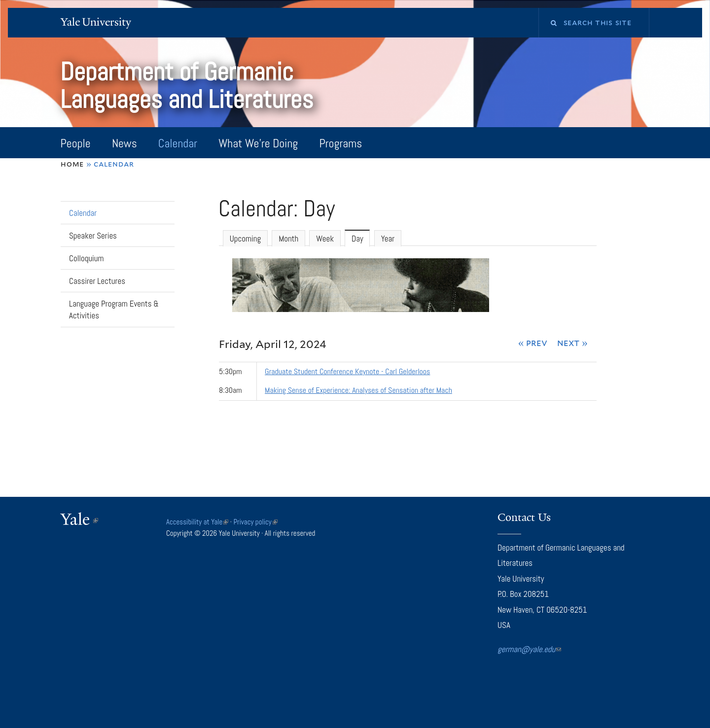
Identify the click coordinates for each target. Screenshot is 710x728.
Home (72, 164)
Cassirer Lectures (97, 281)
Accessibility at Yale (197, 522)
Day (361, 239)
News (124, 143)
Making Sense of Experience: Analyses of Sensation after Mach (358, 390)
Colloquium (87, 258)
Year (388, 239)
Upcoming (245, 239)
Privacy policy (256, 522)
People (76, 143)
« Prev (533, 343)
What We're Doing (258, 143)
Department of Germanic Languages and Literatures (190, 86)
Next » (572, 343)
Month (288, 239)
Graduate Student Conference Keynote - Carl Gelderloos (347, 371)
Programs (340, 143)
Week (325, 239)
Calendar (178, 143)
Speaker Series (93, 236)
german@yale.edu (529, 649)
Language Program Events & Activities (114, 310)
